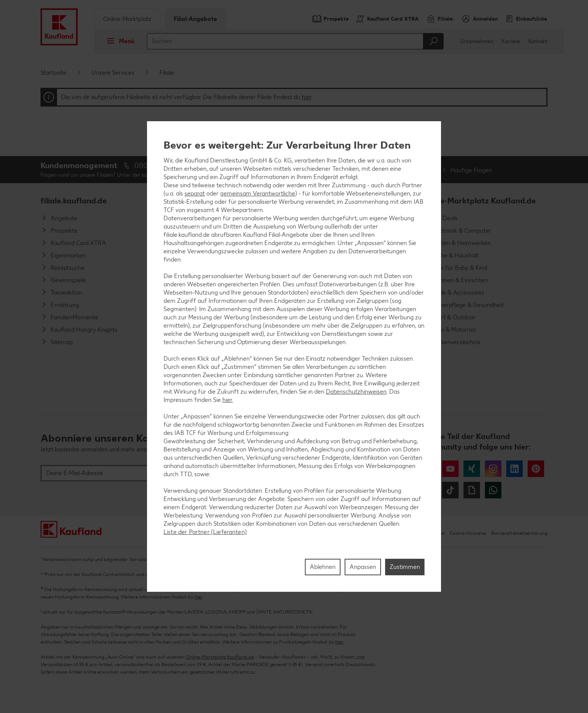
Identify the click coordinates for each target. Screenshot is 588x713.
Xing (472, 469)
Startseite (53, 73)
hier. (228, 400)
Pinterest (536, 469)
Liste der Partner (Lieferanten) (205, 532)
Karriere (511, 41)
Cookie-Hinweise (468, 533)
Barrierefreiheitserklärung (519, 533)
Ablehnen (323, 567)
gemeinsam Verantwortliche (258, 193)
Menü (118, 41)
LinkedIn (514, 469)
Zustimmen (405, 567)
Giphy (472, 490)
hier (307, 97)
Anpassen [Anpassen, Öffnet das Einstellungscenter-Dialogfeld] (363, 567)
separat (195, 193)
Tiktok (450, 490)
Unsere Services (113, 73)
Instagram (493, 469)
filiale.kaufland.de (74, 201)
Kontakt (538, 41)
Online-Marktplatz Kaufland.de (478, 201)
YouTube (450, 469)
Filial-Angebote (195, 19)
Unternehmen (477, 41)
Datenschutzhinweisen (356, 392)
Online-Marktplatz (127, 19)
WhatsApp (493, 490)
